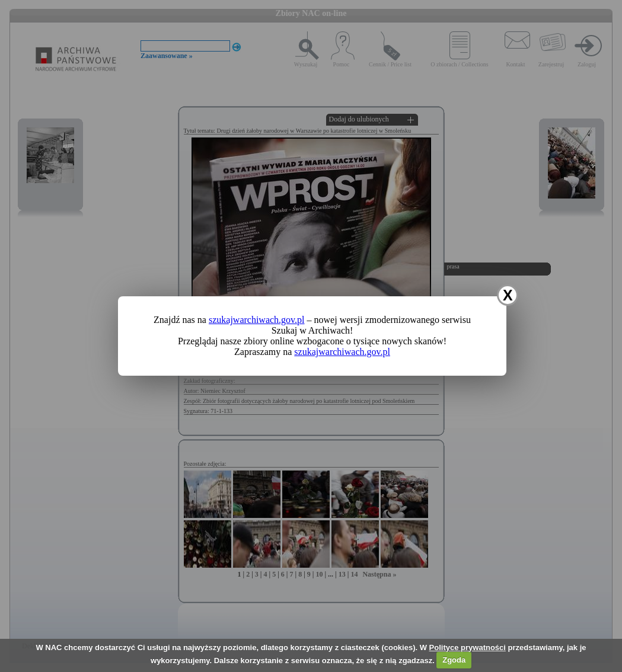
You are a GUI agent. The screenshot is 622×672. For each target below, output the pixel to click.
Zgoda (454, 660)
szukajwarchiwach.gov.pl (257, 320)
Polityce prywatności (468, 647)
